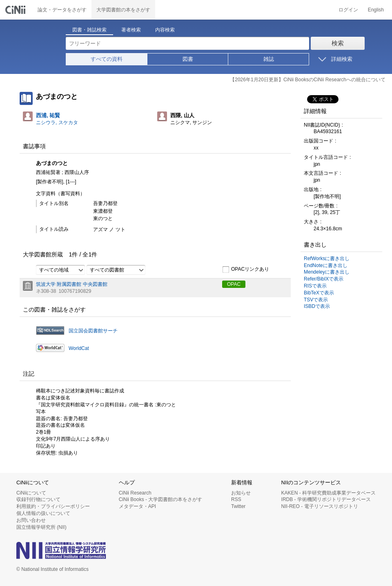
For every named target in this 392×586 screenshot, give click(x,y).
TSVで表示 (316, 300)
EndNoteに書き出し (326, 265)
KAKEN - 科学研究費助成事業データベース (329, 493)
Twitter (238, 506)
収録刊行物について (38, 499)
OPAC (234, 284)
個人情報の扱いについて (43, 513)
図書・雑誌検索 (89, 30)
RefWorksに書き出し (327, 258)
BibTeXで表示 (319, 293)
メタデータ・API (137, 506)
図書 (188, 59)
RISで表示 (315, 286)
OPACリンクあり (246, 270)
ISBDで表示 (317, 306)
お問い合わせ (31, 520)
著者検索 (131, 30)
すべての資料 (107, 59)
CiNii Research (135, 493)
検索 (338, 43)
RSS (236, 499)
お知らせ (241, 493)
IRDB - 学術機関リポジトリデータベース (326, 499)
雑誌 (269, 59)
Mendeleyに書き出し (327, 272)
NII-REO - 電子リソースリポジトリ (320, 506)
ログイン (348, 10)
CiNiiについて (31, 493)
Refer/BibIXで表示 (324, 279)
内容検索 (165, 30)
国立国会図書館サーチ (93, 331)
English (376, 10)
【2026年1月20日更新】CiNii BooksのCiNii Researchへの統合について (308, 80)
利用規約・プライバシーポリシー (53, 506)
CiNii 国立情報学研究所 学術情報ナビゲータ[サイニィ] (16, 10)
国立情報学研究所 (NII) (41, 527)
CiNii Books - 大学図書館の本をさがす (161, 499)
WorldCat (79, 348)
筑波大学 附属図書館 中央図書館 (72, 284)
